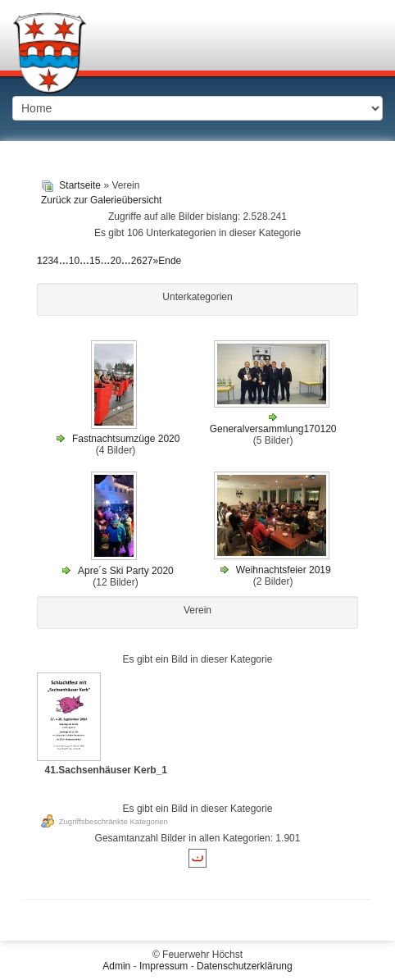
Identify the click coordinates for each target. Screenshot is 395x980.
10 (74, 261)
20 (115, 261)
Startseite (80, 185)
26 (136, 261)
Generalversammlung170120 (273, 429)
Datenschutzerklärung (245, 966)
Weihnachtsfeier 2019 (284, 570)
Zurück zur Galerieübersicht (101, 200)
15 (95, 261)
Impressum (163, 966)
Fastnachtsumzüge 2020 (126, 439)
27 (147, 261)
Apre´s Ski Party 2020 (126, 571)
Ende (170, 261)
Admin (116, 966)
